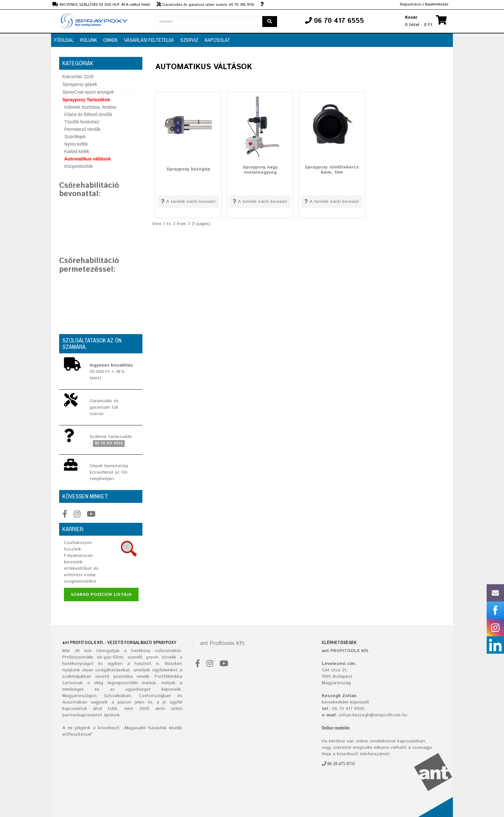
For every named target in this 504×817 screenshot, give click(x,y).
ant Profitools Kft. (223, 643)
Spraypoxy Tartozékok (86, 100)
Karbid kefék (77, 151)
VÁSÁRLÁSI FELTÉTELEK (149, 40)
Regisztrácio (411, 4)
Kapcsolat (217, 40)
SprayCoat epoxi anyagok (88, 92)
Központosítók (79, 166)
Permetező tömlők (82, 129)
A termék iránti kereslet (188, 202)
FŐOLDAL (64, 40)
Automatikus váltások (88, 159)
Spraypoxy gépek (80, 84)
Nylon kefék (76, 144)
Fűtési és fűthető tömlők (88, 114)
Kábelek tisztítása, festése (90, 107)
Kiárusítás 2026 (78, 77)
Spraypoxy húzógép (188, 169)
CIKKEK (110, 40)
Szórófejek (75, 137)
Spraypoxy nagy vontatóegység (260, 170)
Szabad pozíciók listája (101, 595)
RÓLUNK (88, 40)
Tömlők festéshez (82, 122)
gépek (152, 657)
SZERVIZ (189, 40)
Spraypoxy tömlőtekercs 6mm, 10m (332, 170)
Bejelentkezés (437, 4)
